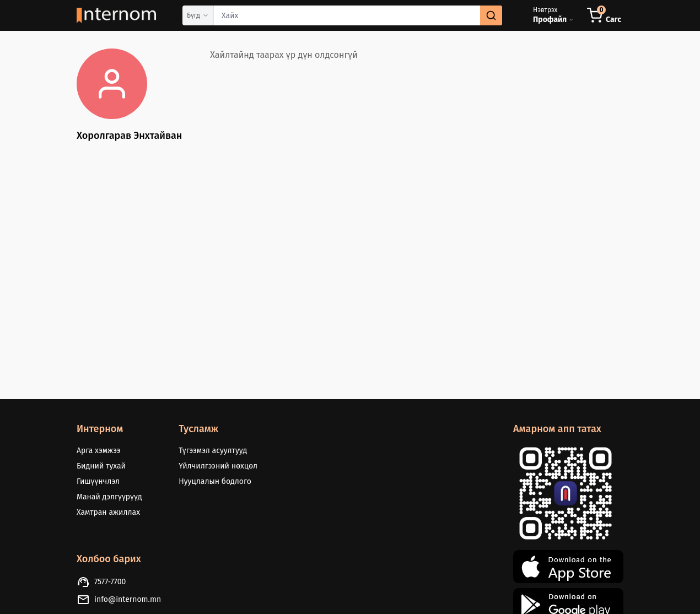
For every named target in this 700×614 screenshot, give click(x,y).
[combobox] (358, 15)
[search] (491, 15)
